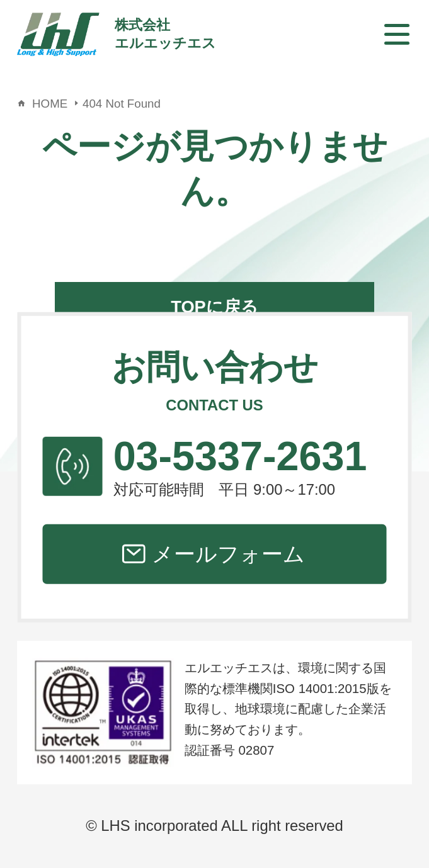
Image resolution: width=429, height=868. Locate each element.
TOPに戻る (214, 307)
